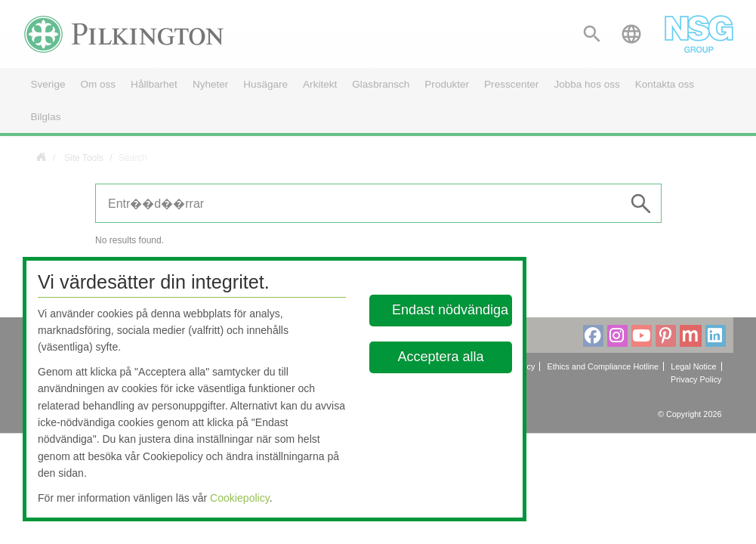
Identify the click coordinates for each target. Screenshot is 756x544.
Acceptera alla (441, 357)
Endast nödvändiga (450, 310)
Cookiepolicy (240, 498)
